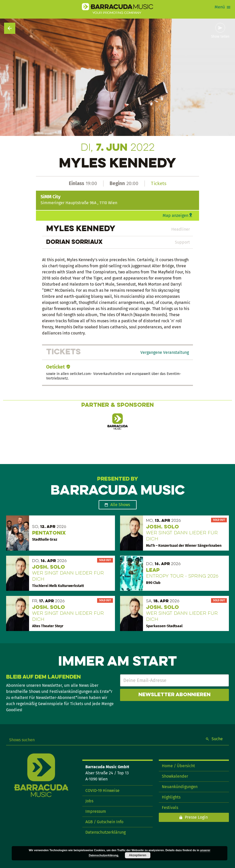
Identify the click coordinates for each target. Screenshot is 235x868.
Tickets (159, 183)
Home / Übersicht (178, 766)
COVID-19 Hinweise (102, 790)
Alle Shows (120, 505)
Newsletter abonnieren (174, 695)
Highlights (171, 797)
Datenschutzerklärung (106, 832)
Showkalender (175, 776)
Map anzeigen (175, 215)
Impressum (96, 811)
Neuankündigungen (180, 787)
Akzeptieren (138, 855)
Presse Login (196, 817)
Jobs (89, 801)
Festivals (170, 808)
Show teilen (220, 37)
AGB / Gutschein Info (104, 822)
